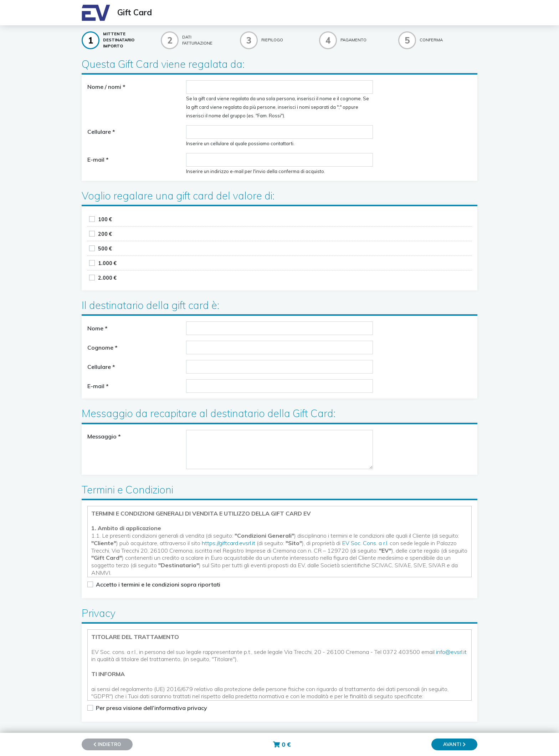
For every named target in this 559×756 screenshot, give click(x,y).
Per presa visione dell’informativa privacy (152, 708)
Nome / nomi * (106, 87)
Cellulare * (101, 132)
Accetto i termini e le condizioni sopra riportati (158, 584)
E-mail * (98, 159)
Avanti (454, 744)
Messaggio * (104, 436)
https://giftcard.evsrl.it (229, 543)
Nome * (98, 328)
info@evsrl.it (451, 652)
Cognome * (102, 347)
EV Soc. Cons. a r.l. (365, 543)
